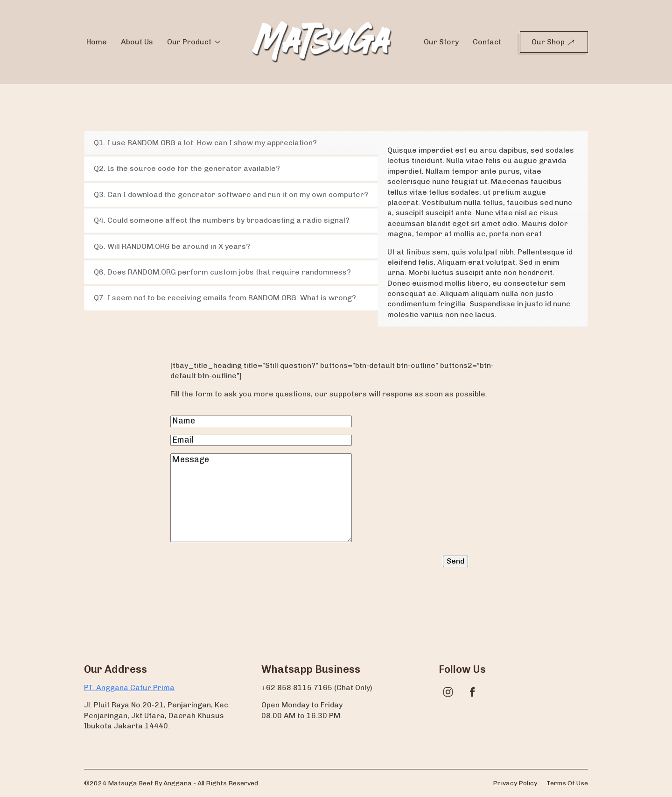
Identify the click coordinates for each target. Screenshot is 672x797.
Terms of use (567, 783)
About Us (137, 42)
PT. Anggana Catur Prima (129, 688)
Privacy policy (515, 783)
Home (97, 42)
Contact (487, 42)
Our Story (441, 42)
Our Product (189, 42)
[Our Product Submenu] (217, 42)
